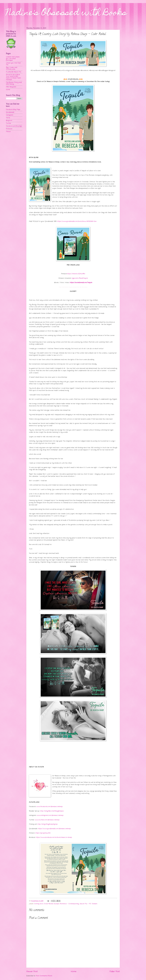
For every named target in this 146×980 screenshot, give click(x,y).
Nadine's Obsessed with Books (66, 13)
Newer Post (32, 971)
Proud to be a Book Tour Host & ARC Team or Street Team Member (13, 77)
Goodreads (10, 112)
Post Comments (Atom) (44, 976)
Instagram (10, 115)
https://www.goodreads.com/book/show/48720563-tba (77, 221)
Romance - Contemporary (70, 904)
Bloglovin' (9, 121)
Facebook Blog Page (13, 109)
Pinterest (9, 129)
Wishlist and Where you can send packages (13, 59)
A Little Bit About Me (14, 72)
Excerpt (57, 904)
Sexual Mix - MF (85, 904)
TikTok (8, 118)
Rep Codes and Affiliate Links (12, 68)
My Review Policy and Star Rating (14, 83)
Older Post (115, 971)
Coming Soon (39, 904)
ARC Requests (11, 87)
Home (74, 971)
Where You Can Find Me (13, 64)
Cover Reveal (48, 904)
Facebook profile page (14, 126)
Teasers (94, 904)
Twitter (9, 123)
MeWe (8, 132)
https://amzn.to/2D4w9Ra (76, 274)
